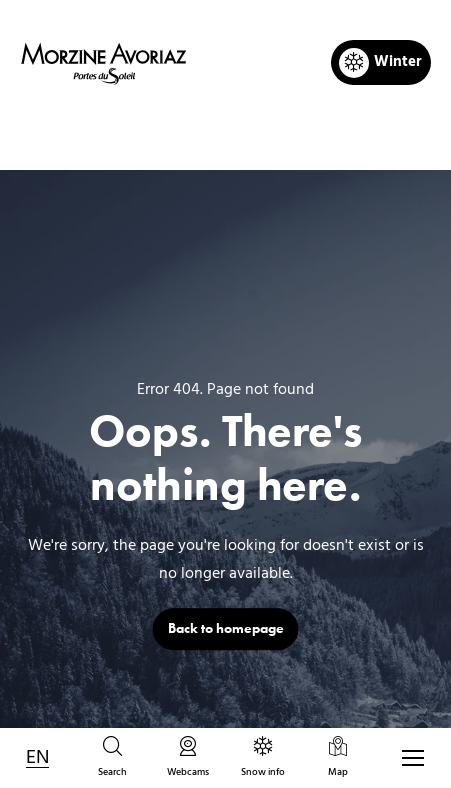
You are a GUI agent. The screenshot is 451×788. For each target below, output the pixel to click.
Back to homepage (226, 628)
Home (121, 136)
